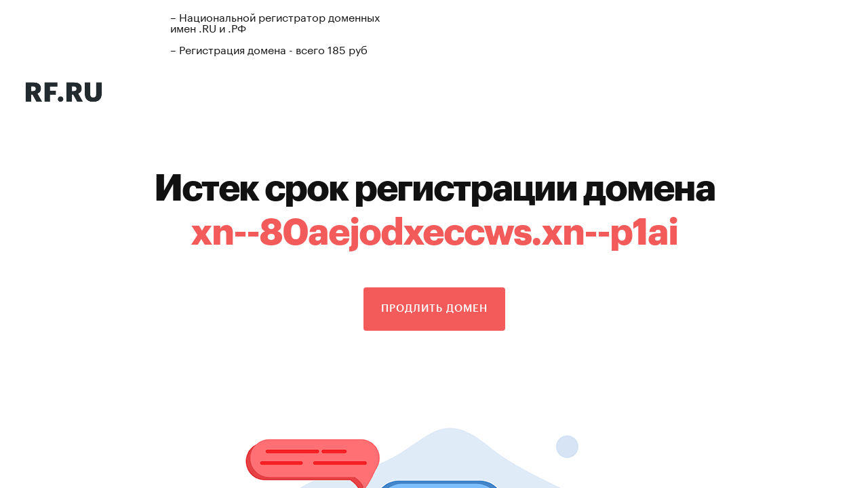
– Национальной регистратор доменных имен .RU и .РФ (275, 21)
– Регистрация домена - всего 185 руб (269, 48)
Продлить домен (434, 309)
